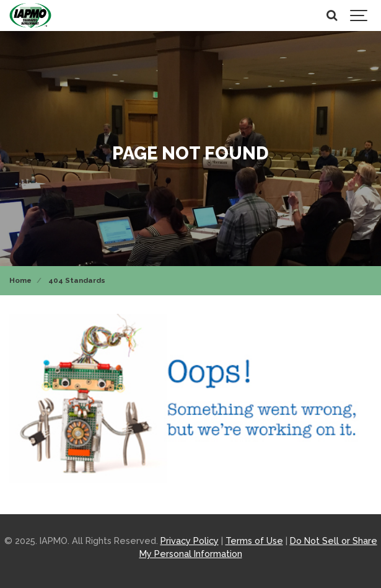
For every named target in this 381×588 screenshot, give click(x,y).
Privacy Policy (190, 541)
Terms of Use (254, 541)
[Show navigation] (359, 16)
